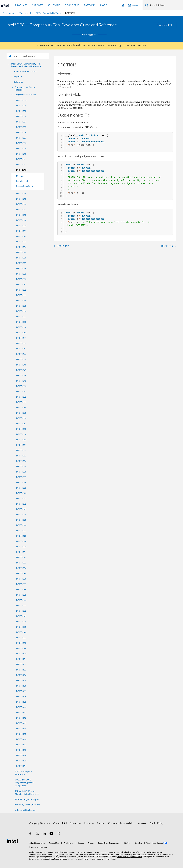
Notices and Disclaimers (25, 810)
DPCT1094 (21, 622)
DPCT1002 (21, 111)
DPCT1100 (21, 654)
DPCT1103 (21, 670)
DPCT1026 (21, 258)
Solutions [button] (54, 5)
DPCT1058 (21, 429)
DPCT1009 (21, 148)
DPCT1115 (21, 734)
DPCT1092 (21, 611)
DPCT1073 (21, 509)
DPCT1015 (21, 199)
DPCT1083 (21, 563)
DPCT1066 (21, 472)
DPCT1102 (21, 664)
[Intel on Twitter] (37, 834)
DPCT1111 (21, 713)
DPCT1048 (21, 375)
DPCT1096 (21, 632)
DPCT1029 (21, 274)
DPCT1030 (21, 279)
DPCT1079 (21, 541)
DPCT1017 (21, 210)
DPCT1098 (21, 643)
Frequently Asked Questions (27, 805)
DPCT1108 (21, 696)
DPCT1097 (21, 638)
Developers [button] (72, 5)
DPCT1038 (21, 322)
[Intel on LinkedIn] (44, 834)
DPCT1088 (21, 589)
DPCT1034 (21, 301)
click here (111, 45)
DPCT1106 (21, 686)
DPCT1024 (21, 247)
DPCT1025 (21, 252)
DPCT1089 (21, 595)
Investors (89, 823)
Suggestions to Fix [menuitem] (25, 186)
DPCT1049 (21, 381)
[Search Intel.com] (166, 5)
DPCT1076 (21, 525)
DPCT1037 (21, 317)
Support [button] (37, 5)
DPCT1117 (21, 745)
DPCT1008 (21, 143)
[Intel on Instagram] (59, 834)
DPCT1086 (21, 579)
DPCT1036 (21, 311)
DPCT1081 (21, 552)
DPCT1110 (21, 707)
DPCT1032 (21, 290)
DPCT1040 (21, 333)
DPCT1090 (21, 600)
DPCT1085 (21, 573)
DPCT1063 (21, 456)
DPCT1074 (21, 515)
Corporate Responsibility (121, 823)
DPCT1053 (21, 402)
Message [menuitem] (20, 176)
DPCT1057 (21, 424)
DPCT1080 (21, 547)
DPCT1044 (21, 354)
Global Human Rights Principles (130, 857)
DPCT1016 (21, 204)
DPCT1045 (21, 359)
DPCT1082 (21, 557)
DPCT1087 (21, 584)
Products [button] (21, 5)
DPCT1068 (21, 482)
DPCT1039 (21, 327)
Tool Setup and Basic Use (26, 71)
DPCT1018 (21, 215)
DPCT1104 (21, 675)
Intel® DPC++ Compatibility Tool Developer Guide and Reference (26, 65)
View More (89, 35)
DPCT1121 (21, 766)
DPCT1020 (21, 226)
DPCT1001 (21, 106)
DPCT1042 (21, 343)
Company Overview (40, 823)
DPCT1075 (21, 520)
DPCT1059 (21, 434)
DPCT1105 (21, 680)
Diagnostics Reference (25, 95)
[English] (133, 5)
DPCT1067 (21, 477)
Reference (18, 82)
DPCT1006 (21, 132)
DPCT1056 (21, 418)
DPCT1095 (21, 627)
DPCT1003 (21, 116)
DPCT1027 (21, 263)
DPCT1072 (21, 504)
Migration (18, 77)
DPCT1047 (21, 370)
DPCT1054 (21, 408)
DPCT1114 (21, 729)
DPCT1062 (21, 450)
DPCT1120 (21, 761)
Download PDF (165, 25)
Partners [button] (90, 5)
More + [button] (105, 5)
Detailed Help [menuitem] (23, 181)
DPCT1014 (21, 194)
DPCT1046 (21, 365)
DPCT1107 (21, 691)
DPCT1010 (21, 154)
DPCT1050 (21, 386)
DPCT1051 (21, 391)
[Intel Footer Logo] (13, 841)
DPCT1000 (21, 100)
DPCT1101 (21, 659)
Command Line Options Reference (26, 89)
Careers (101, 823)
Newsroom (76, 823)
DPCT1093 (21, 616)
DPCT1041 (21, 338)
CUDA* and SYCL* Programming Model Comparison (25, 783)
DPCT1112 (21, 718)
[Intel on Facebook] (30, 834)
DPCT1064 (21, 461)
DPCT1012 (21, 165)
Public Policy (157, 823)
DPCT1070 (21, 493)
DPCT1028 (21, 268)
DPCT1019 (21, 220)
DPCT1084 (21, 568)
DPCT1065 (21, 466)
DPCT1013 (21, 170)
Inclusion (142, 823)
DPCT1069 (21, 488)
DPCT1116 (21, 739)
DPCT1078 (21, 536)
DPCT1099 (21, 648)
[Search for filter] (28, 56)
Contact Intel (60, 823)
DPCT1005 (21, 127)
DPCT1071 (21, 499)
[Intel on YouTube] (52, 834)
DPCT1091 (21, 606)
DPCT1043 (21, 349)
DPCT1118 (21, 750)
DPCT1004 (21, 122)
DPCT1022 (21, 236)
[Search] (147, 5)
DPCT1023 (21, 242)
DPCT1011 (21, 159)
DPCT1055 (21, 413)
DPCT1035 (21, 306)
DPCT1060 (21, 440)
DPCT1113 (21, 723)
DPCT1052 (21, 397)
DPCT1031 (21, 284)
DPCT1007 (21, 138)
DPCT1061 (21, 445)
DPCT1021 (21, 231)
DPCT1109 (21, 702)
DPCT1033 (21, 295)
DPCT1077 (21, 531)
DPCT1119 (21, 755)
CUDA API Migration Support (27, 799)
